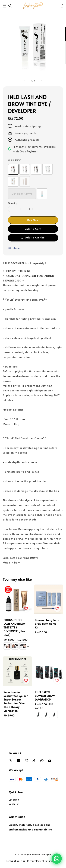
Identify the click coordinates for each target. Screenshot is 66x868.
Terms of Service (16, 861)
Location (14, 800)
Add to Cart (33, 229)
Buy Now (33, 220)
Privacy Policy (35, 861)
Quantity (13, 203)
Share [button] (14, 248)
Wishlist (14, 804)
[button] (4, 6)
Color (15, 160)
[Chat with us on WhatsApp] (57, 859)
